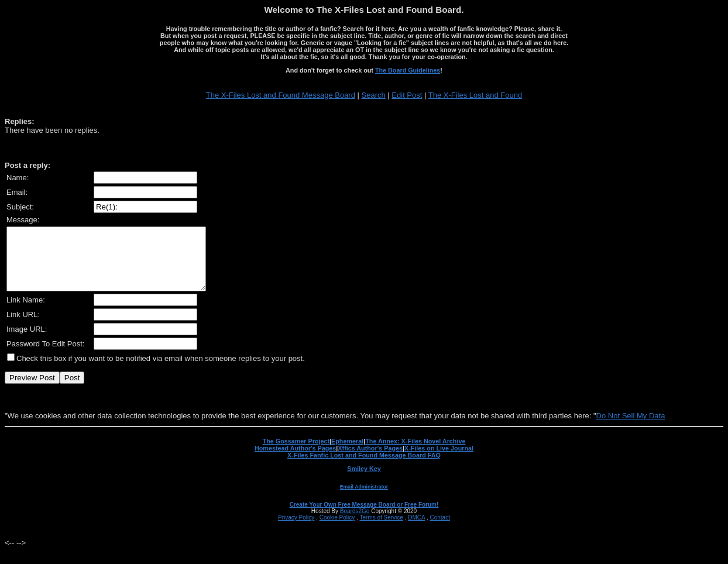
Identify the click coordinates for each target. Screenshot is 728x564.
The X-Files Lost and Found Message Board (281, 95)
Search (374, 95)
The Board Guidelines (408, 70)
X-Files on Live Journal (439, 460)
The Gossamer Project (296, 453)
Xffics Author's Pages (370, 460)
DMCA (416, 530)
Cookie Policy (337, 530)
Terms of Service (381, 530)
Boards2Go (355, 523)
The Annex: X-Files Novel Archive (415, 453)
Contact (439, 530)
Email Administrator (364, 499)
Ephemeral (347, 453)
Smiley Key (364, 481)
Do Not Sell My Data (631, 428)
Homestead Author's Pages (295, 460)
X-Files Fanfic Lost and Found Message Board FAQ (364, 467)
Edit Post (407, 95)
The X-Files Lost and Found (475, 95)
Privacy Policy (296, 530)
